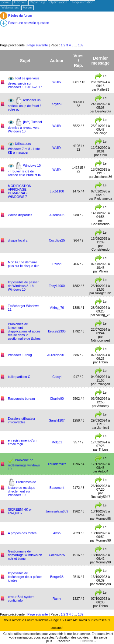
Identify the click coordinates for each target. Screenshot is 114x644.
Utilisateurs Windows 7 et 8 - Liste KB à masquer (24, 148)
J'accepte (63, 641)
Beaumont (57, 488)
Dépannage (38, 3)
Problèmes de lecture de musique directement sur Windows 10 (22, 488)
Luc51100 (57, 191)
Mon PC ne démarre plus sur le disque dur (23, 264)
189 (81, 45)
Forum (27, 8)
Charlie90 (57, 399)
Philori (57, 264)
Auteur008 (57, 215)
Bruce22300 (57, 331)
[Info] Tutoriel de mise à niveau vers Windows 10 (25, 126)
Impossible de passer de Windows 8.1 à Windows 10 (23, 286)
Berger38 (57, 577)
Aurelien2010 (57, 355)
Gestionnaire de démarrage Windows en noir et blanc (25, 555)
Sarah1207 (57, 420)
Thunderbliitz (57, 464)
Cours (5, 3)
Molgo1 (57, 442)
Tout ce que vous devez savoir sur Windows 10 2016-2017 (25, 82)
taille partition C (19, 377)
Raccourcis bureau (21, 399)
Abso (57, 533)
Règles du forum (16, 15)
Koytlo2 (57, 104)
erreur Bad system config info (21, 599)
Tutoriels (20, 3)
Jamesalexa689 (57, 511)
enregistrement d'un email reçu (22, 442)
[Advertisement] (57, 29)
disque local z (18, 240)
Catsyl (57, 377)
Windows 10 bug (20, 355)
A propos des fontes (22, 533)
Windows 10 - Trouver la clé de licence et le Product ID (25, 170)
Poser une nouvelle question (24, 23)
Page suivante (38, 45)
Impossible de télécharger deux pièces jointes (25, 577)
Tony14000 (57, 286)
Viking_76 (57, 308)
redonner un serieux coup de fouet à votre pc (25, 104)
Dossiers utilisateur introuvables (22, 420)
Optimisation (58, 3)
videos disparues (20, 215)
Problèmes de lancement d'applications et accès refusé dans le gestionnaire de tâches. (25, 331)
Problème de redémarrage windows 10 (24, 464)
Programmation (82, 3)
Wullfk (57, 82)
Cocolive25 (57, 240)
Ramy (57, 599)
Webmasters (10, 8)
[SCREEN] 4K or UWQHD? (20, 511)
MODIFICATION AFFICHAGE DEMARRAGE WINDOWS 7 (20, 191)
